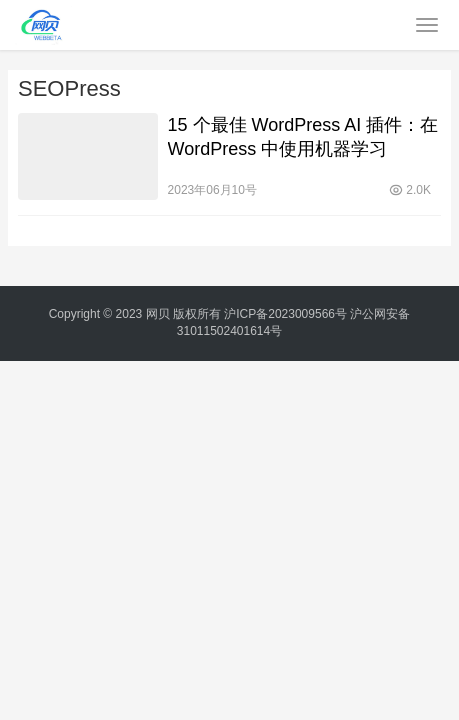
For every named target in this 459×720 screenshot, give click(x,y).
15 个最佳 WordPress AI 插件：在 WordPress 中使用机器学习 (303, 137)
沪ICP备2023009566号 (287, 314)
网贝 (158, 314)
